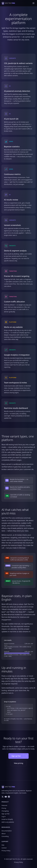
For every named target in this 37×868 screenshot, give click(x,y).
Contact (4, 848)
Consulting (5, 836)
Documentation (7, 831)
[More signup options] (26, 756)
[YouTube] (6, 797)
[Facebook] (9, 797)
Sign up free (16, 756)
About (4, 834)
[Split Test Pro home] (8, 3)
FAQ (3, 845)
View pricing (18, 763)
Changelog (5, 811)
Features (4, 805)
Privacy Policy (6, 851)
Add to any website (8, 822)
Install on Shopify (7, 819)
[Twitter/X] (3, 797)
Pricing (4, 808)
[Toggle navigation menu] (33, 3)
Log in (4, 816)
